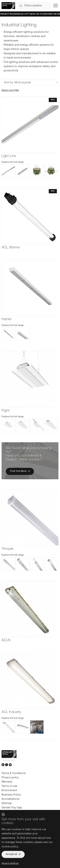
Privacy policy (10, 778)
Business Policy (11, 795)
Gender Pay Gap (12, 808)
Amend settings (10, 864)
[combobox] (30, 82)
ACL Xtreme (11, 248)
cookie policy (10, 847)
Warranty (7, 782)
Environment (9, 790)
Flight (6, 411)
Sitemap (7, 803)
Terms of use (9, 786)
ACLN (6, 640)
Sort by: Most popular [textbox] (18, 83)
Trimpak (7, 549)
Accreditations (11, 799)
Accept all (12, 854)
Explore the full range (13, 162)
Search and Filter (10, 91)
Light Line (9, 156)
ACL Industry (11, 712)
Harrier (7, 319)
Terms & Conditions (14, 773)
